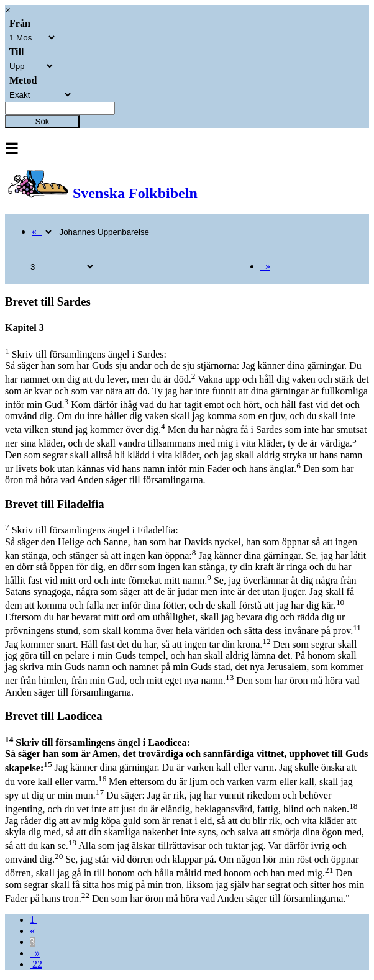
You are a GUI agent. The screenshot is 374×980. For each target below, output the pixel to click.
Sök (43, 121)
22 (36, 964)
